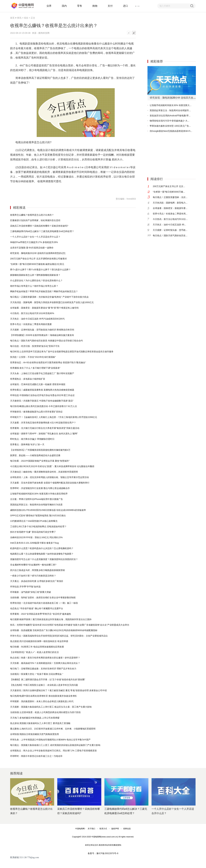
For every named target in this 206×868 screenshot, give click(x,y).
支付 (110, 6)
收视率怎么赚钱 (28, 189)
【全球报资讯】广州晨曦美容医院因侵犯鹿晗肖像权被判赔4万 (40, 450)
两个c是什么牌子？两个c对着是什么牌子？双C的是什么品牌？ (40, 270)
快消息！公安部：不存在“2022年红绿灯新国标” (33, 357)
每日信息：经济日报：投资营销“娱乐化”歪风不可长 (35, 346)
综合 (26, 18)
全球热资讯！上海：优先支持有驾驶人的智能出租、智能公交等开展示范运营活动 (49, 477)
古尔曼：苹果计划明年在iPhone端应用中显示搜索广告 (37, 499)
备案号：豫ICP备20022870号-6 (103, 853)
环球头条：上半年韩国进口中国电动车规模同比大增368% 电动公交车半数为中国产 (50, 740)
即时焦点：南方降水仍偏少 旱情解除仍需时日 (32, 439)
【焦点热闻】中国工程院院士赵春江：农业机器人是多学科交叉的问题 (44, 685)
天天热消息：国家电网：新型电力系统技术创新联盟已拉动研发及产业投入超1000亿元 (52, 302)
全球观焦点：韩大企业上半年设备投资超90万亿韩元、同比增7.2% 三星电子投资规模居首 (53, 751)
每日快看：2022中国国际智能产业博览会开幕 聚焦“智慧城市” (40, 461)
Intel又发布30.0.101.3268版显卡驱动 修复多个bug (34, 543)
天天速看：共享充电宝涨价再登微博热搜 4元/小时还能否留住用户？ (43, 423)
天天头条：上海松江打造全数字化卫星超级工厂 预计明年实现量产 (42, 373)
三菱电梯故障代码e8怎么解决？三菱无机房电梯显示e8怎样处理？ (42, 231)
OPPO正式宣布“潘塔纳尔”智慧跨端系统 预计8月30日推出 (38, 516)
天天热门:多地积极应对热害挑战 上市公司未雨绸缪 (35, 718)
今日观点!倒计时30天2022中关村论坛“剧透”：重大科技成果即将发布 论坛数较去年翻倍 (52, 466)
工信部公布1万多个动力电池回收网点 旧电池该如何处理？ (38, 526)
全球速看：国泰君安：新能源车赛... (170, 208)
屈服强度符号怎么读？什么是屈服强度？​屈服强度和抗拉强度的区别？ (44, 559)
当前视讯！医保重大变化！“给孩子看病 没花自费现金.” (37, 674)
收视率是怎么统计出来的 (46, 189)
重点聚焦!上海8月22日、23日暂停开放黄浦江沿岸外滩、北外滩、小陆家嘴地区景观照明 (53, 729)
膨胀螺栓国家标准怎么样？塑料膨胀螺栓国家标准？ (35, 275)
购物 (95, 6)
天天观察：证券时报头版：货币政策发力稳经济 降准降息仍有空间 (42, 330)
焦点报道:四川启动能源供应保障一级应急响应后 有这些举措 (39, 641)
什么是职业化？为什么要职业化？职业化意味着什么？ (36, 280)
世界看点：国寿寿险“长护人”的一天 (27, 444)
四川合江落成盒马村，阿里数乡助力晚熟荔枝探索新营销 (37, 570)
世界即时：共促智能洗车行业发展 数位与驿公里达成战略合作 (40, 488)
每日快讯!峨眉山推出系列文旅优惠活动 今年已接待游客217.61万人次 (44, 406)
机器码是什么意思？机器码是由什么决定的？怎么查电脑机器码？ (42, 548)
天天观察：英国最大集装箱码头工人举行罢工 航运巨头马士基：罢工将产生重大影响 (51, 707)
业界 (49, 6)
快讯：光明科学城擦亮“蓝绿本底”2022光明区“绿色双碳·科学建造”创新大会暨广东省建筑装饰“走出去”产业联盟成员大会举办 (70, 625)
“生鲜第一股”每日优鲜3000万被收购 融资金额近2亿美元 (37, 264)
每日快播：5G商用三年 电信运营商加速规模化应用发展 (37, 647)
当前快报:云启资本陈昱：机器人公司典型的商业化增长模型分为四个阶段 (45, 712)
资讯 (19, 18)
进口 (125, 6)
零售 (80, 6)
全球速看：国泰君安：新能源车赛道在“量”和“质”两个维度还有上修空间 (44, 308)
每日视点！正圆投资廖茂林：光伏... (170, 197)
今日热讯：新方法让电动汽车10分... (170, 219)
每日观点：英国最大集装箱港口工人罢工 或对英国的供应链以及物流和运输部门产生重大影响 (55, 745)
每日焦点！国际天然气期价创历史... (170, 236)
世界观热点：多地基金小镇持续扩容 (28, 379)
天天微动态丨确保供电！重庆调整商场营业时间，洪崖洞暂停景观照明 (44, 472)
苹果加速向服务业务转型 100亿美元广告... (170, 126)
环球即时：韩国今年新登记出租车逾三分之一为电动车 (36, 756)
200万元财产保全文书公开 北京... (169, 186)
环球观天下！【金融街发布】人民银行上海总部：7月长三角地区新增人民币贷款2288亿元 (54, 417)
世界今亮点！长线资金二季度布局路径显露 (31, 324)
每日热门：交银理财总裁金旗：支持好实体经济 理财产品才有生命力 (43, 669)
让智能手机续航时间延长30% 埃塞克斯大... (171, 105)
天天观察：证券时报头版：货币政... (170, 230)
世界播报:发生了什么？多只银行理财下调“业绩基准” (35, 368)
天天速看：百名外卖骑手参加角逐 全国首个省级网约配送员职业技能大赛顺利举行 (50, 483)
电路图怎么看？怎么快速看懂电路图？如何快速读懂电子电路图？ (42, 554)
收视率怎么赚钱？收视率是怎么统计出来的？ (32, 215)
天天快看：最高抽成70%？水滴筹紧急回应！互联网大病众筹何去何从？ (45, 663)
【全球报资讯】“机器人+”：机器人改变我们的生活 (34, 652)
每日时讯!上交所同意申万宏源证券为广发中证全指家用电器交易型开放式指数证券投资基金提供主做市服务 (62, 352)
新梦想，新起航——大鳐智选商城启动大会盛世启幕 (35, 455)
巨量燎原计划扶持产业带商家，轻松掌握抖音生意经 (35, 220)
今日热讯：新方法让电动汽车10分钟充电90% (32, 313)
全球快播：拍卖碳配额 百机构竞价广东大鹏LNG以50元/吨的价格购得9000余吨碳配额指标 (54, 630)
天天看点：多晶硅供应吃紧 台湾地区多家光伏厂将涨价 (37, 581)
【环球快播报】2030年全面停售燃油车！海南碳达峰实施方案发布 (42, 335)
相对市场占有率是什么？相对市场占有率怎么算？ (34, 286)
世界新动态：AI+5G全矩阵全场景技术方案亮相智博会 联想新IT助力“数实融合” (48, 362)
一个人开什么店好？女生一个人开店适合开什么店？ (35, 237)
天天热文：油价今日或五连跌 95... (169, 225)
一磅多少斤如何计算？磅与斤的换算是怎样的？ (33, 576)
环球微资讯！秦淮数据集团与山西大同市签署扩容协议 (36, 412)
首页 (12, 18)
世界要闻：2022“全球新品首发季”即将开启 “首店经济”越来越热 (41, 614)
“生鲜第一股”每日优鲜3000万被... (169, 192)
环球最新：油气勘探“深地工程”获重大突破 (31, 592)
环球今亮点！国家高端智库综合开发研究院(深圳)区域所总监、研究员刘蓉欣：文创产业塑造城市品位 (59, 636)
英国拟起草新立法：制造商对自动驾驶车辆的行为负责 (36, 505)
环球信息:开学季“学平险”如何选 (25, 587)
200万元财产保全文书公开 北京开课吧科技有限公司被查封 (38, 259)
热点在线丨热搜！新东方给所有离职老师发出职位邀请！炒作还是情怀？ (45, 658)
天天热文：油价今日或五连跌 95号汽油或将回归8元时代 (37, 319)
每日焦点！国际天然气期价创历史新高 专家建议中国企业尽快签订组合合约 (47, 341)
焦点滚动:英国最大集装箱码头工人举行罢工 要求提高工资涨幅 (40, 723)
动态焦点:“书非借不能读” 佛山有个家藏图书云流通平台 (37, 608)
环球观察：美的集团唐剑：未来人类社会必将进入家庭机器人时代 (42, 701)
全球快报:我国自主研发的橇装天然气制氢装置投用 (34, 734)
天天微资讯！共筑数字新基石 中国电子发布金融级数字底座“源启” (42, 401)
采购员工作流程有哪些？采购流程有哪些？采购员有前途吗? (39, 226)
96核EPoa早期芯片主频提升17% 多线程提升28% (34, 242)
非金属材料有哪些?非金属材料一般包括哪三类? (33, 565)
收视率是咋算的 (86, 189)
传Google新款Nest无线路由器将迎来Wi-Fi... (171, 131)
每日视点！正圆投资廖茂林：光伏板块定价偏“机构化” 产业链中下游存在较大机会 (49, 297)
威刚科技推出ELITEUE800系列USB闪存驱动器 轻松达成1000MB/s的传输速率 (48, 510)
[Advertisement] (171, 36)
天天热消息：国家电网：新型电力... (170, 203)
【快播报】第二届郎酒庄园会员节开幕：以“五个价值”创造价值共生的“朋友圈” (48, 680)
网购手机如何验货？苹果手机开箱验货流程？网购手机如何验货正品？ (44, 291)
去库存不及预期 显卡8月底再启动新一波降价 (32, 248)
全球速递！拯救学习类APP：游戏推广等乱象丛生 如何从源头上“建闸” (44, 434)
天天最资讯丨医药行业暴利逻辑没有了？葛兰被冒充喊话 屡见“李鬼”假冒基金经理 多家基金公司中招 (58, 690)
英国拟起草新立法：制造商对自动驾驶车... (170, 110)
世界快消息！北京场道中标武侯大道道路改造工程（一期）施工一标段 (44, 603)
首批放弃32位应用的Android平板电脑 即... (170, 116)
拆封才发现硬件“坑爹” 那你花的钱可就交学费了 (33, 532)
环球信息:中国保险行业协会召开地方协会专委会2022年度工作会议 (42, 395)
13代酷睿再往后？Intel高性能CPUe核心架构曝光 (34, 521)
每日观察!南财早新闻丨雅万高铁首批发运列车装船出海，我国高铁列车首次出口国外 (51, 619)
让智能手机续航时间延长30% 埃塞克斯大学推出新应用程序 (39, 494)
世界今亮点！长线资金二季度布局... (170, 214)
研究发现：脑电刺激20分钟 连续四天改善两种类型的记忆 (38, 253)
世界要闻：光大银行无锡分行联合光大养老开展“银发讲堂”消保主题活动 (45, 428)
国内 (64, 6)
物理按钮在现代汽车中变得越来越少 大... (169, 121)
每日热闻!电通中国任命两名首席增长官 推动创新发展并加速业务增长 (44, 696)
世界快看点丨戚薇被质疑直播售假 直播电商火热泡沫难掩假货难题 (42, 390)
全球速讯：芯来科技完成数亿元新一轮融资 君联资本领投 (38, 384)
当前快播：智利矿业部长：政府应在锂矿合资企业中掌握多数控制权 (43, 598)
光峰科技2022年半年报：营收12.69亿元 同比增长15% (36, 537)
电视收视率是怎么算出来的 (68, 189)
